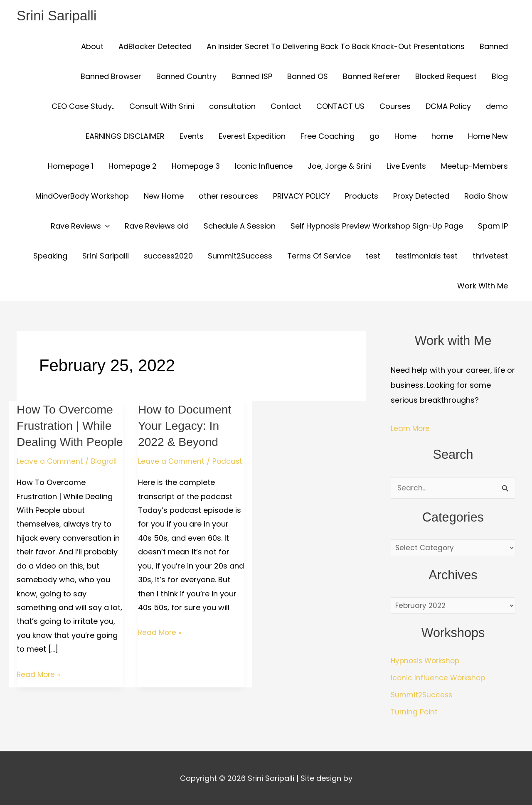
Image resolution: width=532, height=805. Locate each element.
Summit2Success (240, 257)
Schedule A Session (240, 227)
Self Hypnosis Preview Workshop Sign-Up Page (377, 227)
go (374, 137)
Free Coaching (328, 137)
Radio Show (486, 197)
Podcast (153, 473)
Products (362, 197)
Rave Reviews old (157, 227)
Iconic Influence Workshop (440, 680)
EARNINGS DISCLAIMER (125, 137)
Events (192, 137)
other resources (228, 197)
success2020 (168, 257)
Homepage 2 (133, 167)
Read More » (39, 691)
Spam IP (493, 227)
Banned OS (308, 77)
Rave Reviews (80, 227)
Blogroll (106, 478)
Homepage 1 (71, 167)
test (373, 257)
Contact (286, 107)
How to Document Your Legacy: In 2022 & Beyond (187, 426)
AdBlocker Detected (155, 47)
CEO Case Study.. (83, 107)
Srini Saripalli (59, 16)
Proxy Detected (421, 197)
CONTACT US (340, 107)
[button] (105, 227)
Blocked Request (446, 77)
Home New (488, 137)
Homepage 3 (196, 167)
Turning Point (415, 713)
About (92, 47)
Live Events (406, 167)
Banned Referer (372, 77)
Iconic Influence (264, 167)
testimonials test (426, 257)
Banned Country (186, 77)
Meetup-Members (474, 167)
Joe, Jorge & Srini (340, 167)
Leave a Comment (51, 478)
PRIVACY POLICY (302, 197)
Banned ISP (252, 77)
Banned (494, 47)
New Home (164, 197)
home (442, 137)
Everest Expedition (252, 137)
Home (405, 137)
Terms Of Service (319, 257)
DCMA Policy (448, 107)
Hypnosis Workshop (427, 663)
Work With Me (483, 287)
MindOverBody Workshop (82, 197)
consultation (232, 107)
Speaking (50, 257)
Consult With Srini (162, 107)
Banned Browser (111, 77)
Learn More (411, 429)
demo (497, 107)
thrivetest (490, 257)
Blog (500, 77)
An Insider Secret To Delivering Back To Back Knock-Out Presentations (336, 47)
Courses (395, 107)
